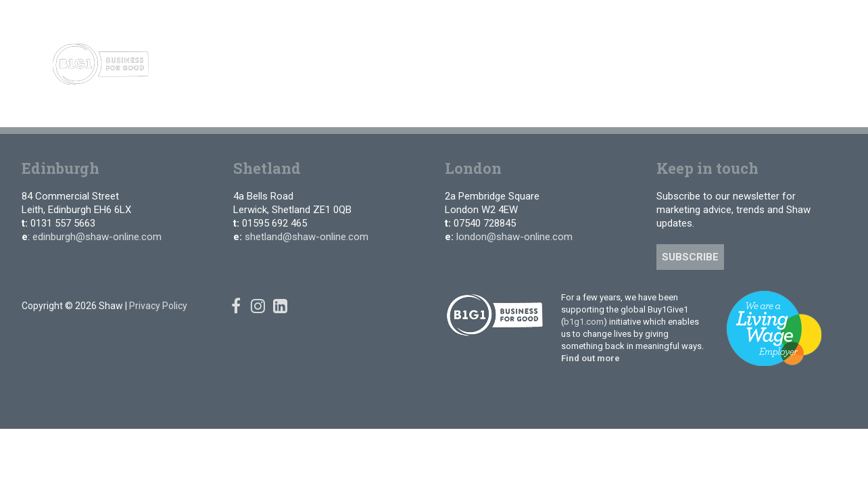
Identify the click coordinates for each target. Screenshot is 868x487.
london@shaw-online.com (514, 237)
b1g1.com (584, 322)
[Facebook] (768, 20)
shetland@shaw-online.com (307, 237)
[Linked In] (808, 20)
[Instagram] (788, 20)
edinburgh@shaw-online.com (97, 237)
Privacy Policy (158, 306)
